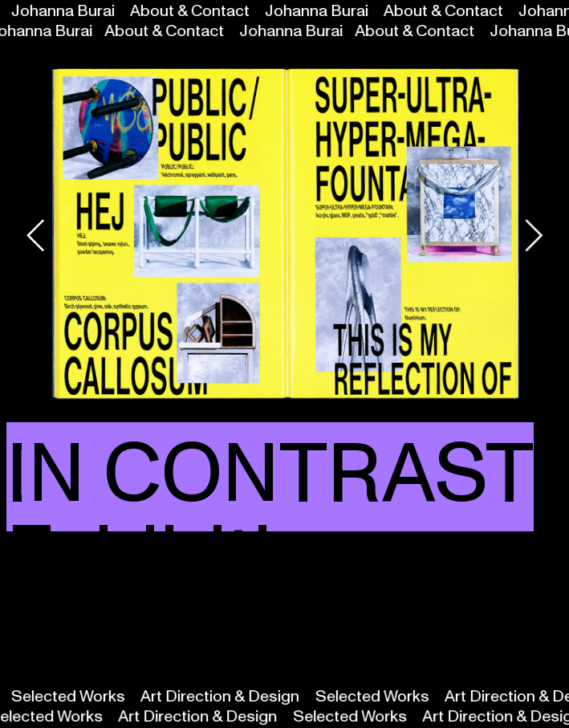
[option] (285, 236)
